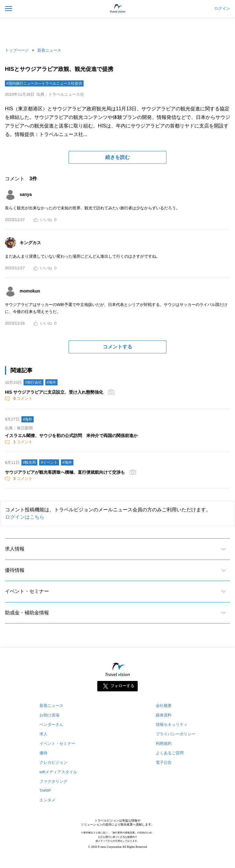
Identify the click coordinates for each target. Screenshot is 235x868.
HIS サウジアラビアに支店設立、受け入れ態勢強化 (54, 392)
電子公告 (164, 762)
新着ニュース (49, 50)
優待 (43, 753)
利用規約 (164, 743)
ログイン (222, 9)
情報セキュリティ (172, 725)
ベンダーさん (51, 725)
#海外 (52, 382)
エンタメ (47, 800)
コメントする (117, 347)
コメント (22, 398)
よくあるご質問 (170, 753)
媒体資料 (164, 715)
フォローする (122, 686)
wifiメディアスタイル (58, 772)
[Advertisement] (117, 31)
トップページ (17, 50)
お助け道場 (49, 715)
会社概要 (164, 706)
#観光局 (30, 462)
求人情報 (15, 549)
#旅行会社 (34, 382)
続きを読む (117, 157)
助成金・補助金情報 (27, 613)
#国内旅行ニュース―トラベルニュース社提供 (44, 83)
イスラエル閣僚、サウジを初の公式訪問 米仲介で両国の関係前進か (71, 436)
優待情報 (15, 570)
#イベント (49, 462)
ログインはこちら (25, 517)
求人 (43, 734)
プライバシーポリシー (176, 734)
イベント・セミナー (27, 591)
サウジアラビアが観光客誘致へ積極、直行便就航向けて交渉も (65, 472)
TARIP (45, 791)
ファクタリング (53, 781)
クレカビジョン (53, 762)
